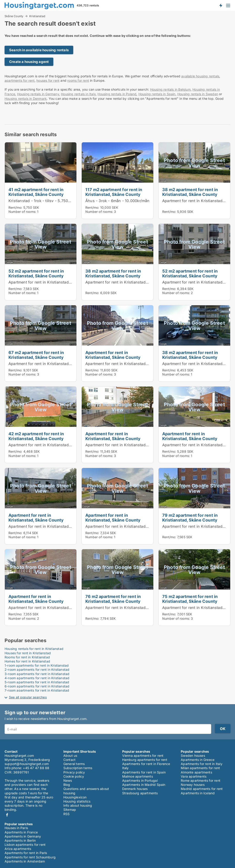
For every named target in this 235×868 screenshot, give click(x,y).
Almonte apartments (196, 772)
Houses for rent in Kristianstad (28, 653)
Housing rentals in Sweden (198, 94)
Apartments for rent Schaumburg (30, 857)
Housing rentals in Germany (38, 94)
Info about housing (78, 805)
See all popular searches (28, 697)
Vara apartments (194, 776)
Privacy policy (74, 772)
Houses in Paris (16, 828)
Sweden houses (193, 756)
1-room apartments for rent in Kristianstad (37, 665)
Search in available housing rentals (39, 50)
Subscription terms (78, 768)
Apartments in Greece (198, 760)
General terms (74, 764)
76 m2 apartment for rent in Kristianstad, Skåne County (113, 599)
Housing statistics (77, 801)
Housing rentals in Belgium (170, 89)
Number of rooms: (22, 212)
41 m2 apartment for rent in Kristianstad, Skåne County (36, 192)
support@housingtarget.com (27, 764)
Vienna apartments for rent (143, 756)
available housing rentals (200, 76)
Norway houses (193, 785)
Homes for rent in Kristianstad (27, 661)
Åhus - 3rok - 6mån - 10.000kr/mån (117, 201)
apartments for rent (20, 80)
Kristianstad (37, 16)
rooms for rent (78, 80)
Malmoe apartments (138, 776)
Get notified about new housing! (221, 5)
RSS (67, 814)
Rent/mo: (16, 207)
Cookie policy (74, 776)
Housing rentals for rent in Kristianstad (34, 649)
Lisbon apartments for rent (25, 845)
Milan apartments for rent (200, 768)
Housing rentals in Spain (157, 94)
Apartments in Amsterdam (25, 861)
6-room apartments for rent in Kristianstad (37, 686)
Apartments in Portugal (140, 780)
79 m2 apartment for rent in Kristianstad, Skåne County (190, 518)
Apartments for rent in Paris (26, 853)
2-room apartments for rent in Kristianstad (37, 669)
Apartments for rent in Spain (144, 772)
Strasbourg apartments (140, 793)
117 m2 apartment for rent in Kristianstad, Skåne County (114, 192)
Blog (67, 785)
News (68, 780)
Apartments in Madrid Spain (144, 785)
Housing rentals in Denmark (26, 99)
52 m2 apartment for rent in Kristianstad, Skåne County (36, 273)
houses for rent (48, 80)
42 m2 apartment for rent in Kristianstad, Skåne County (36, 436)
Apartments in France (21, 832)
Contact (69, 760)
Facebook (7, 815)
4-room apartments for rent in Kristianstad (37, 678)
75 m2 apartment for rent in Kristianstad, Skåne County (190, 599)
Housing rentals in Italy (78, 94)
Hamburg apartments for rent (145, 760)
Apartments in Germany (23, 836)
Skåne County (14, 16)
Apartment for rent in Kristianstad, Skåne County (52, 282)
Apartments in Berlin (20, 840)
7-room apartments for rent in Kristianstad (37, 690)
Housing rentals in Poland (117, 94)
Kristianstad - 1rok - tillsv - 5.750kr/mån (44, 201)
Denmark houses (135, 789)
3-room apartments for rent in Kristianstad (37, 674)
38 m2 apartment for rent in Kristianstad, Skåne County (190, 192)
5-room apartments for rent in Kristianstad (37, 682)
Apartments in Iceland (198, 793)
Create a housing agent (29, 62)
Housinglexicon (75, 797)
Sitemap (70, 810)
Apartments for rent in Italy (202, 764)
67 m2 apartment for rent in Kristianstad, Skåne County (36, 355)
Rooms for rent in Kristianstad (27, 657)
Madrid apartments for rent (202, 789)
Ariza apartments (18, 849)
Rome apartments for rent (201, 780)
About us (70, 756)
